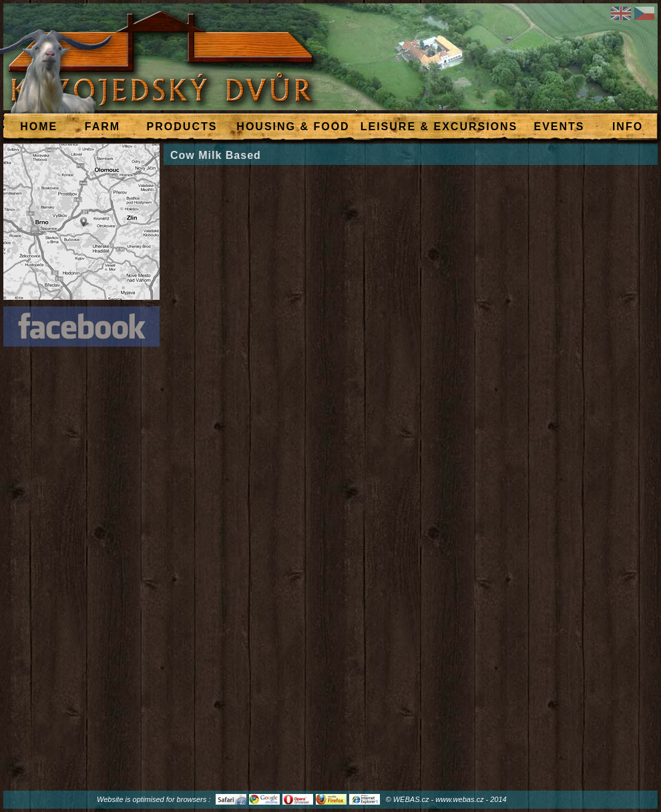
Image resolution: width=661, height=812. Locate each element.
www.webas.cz (459, 799)
